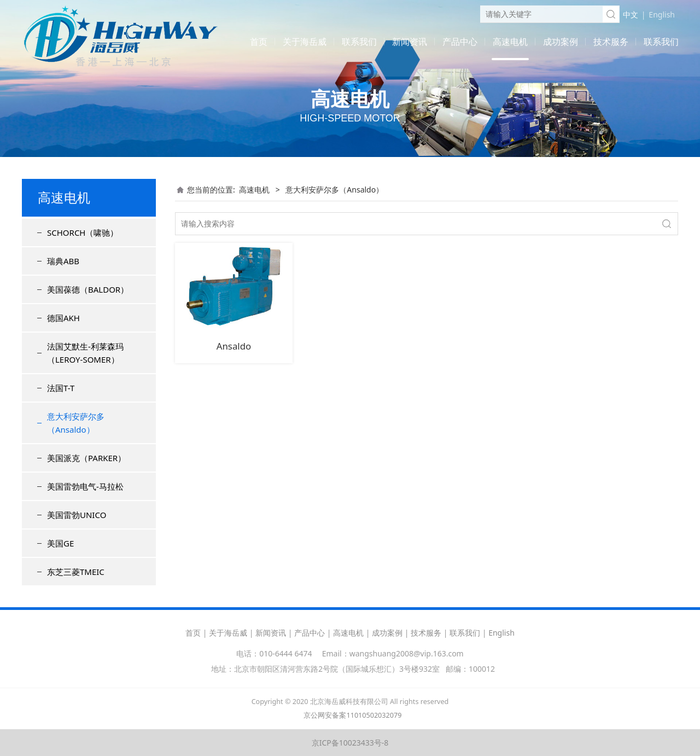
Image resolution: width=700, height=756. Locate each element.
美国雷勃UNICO (77, 515)
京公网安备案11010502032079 (352, 715)
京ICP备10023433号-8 (350, 743)
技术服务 (611, 42)
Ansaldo (234, 346)
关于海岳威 (305, 42)
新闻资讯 (410, 42)
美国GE (60, 543)
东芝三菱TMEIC (76, 572)
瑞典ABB (63, 261)
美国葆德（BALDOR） (88, 289)
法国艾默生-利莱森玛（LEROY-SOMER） (85, 353)
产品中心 (460, 42)
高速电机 (510, 42)
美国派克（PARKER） (86, 458)
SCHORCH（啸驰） (83, 232)
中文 (631, 14)
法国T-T (61, 388)
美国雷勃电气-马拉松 (85, 486)
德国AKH (63, 318)
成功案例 (561, 42)
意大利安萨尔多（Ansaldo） (76, 423)
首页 (259, 42)
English (662, 14)
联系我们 (359, 42)
